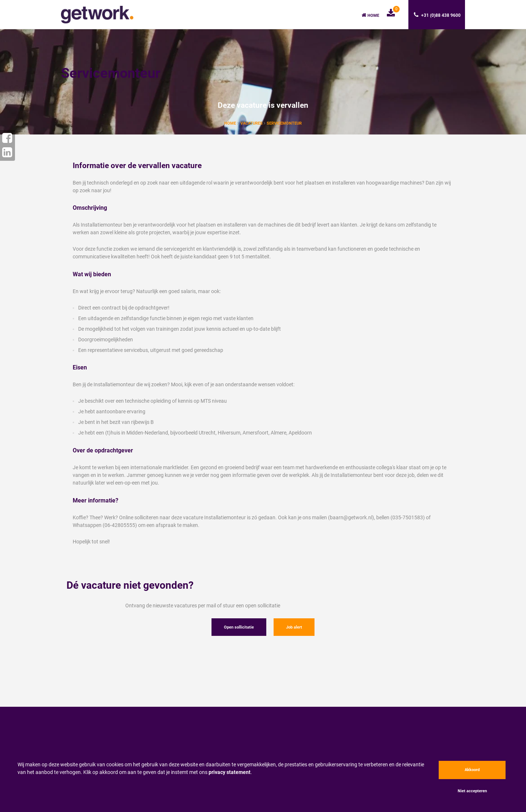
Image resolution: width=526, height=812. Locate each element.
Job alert (294, 627)
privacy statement (230, 772)
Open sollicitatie (239, 627)
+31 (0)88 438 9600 (437, 15)
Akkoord (472, 770)
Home (370, 15)
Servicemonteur (284, 123)
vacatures (252, 123)
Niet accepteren (472, 791)
